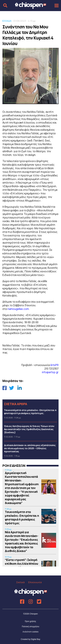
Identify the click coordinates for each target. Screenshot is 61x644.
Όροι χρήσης (30, 621)
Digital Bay (36, 639)
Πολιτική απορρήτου (30, 627)
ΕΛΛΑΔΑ (7, 21)
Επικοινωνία (35, 582)
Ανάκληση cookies (30, 632)
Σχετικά (20, 582)
